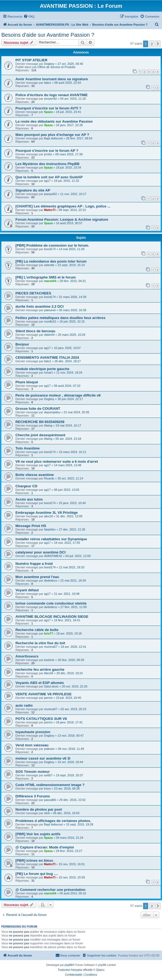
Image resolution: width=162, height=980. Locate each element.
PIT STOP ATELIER (31, 60)
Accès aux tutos (29, 499)
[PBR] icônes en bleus (34, 860)
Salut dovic (51, 686)
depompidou (52, 412)
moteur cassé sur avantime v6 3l (43, 758)
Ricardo (49, 478)
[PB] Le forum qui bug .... (37, 874)
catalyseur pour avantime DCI (40, 552)
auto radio (24, 705)
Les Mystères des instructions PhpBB (47, 164)
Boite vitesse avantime (35, 475)
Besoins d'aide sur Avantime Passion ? (48, 35)
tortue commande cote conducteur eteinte (51, 603)
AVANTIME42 (53, 556)
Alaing (48, 425)
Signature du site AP (33, 190)
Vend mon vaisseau (32, 745)
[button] (158, 44)
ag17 (47, 181)
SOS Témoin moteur (33, 772)
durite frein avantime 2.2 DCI (39, 306)
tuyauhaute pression (33, 732)
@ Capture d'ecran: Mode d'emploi (45, 847)
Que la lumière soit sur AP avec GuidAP (49, 177)
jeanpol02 (51, 194)
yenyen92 (51, 99)
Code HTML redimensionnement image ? (50, 785)
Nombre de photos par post (39, 809)
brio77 (49, 633)
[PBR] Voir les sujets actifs (38, 834)
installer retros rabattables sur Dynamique (51, 539)
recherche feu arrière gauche (40, 669)
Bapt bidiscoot (53, 138)
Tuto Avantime (28, 448)
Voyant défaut (27, 590)
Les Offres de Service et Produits (54, 67)
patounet (50, 310)
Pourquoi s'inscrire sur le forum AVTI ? (48, 108)
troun (47, 788)
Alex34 (49, 673)
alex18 (48, 516)
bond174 (50, 249)
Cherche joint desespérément (40, 435)
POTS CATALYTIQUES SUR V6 (41, 719)
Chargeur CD (26, 486)
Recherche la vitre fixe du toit (40, 643)
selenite (49, 265)
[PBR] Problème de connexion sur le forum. (52, 245)
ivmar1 (49, 372)
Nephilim (50, 529)
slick (47, 813)
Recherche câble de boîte (37, 630)
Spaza (48, 112)
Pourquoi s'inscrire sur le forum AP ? (47, 151)
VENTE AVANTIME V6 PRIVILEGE (44, 694)
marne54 (50, 281)
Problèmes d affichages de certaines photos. (53, 821)
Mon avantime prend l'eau (37, 577)
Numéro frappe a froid (34, 564)
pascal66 (50, 800)
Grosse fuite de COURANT (38, 409)
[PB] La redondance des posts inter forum (51, 261)
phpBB (69, 965)
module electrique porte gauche (42, 369)
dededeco (51, 580)
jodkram (49, 749)
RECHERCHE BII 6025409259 (40, 422)
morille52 (50, 321)
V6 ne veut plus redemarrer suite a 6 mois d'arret (57, 462)
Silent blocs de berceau (35, 331)
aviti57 (48, 775)
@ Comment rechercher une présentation (50, 890)
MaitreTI (50, 210)
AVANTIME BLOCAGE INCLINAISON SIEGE (52, 617)
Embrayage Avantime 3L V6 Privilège (47, 513)
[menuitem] (29, 16)
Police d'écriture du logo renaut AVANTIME (52, 95)
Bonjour (22, 344)
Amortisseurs (27, 656)
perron (48, 698)
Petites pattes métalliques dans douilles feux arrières (60, 318)
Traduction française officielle (75, 970)
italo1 (48, 83)
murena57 (51, 647)
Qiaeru (100, 970)
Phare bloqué (27, 382)
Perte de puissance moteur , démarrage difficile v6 (58, 395)
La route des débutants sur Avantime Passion (54, 121)
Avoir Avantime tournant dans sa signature (52, 79)
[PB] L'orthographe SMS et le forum (46, 277)
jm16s (48, 154)
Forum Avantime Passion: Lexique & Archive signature (62, 219)
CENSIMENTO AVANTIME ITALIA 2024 (47, 358)
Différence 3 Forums (33, 796)
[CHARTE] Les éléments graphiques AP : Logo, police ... (63, 206)
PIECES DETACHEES (33, 293)
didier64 (49, 335)
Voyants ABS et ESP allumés (40, 683)
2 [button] (152, 44)
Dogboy (49, 64)
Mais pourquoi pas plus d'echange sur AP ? (52, 135)
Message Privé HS (31, 526)
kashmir (49, 660)
